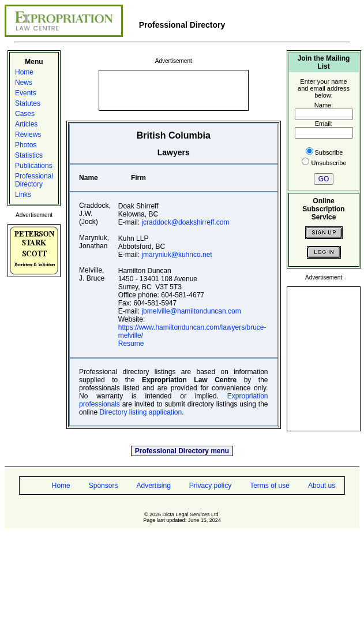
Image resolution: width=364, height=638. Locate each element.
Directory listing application (140, 412)
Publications (34, 166)
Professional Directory (34, 180)
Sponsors (104, 486)
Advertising (153, 486)
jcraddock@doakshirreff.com (185, 222)
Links (23, 195)
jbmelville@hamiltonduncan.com (191, 311)
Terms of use (270, 486)
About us (322, 486)
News (24, 83)
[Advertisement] (174, 89)
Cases (25, 114)
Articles (26, 124)
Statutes (28, 103)
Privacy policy (210, 486)
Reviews (28, 135)
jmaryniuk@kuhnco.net (177, 255)
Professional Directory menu (182, 451)
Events (26, 93)
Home (24, 72)
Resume (131, 344)
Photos (26, 145)
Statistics (29, 155)
